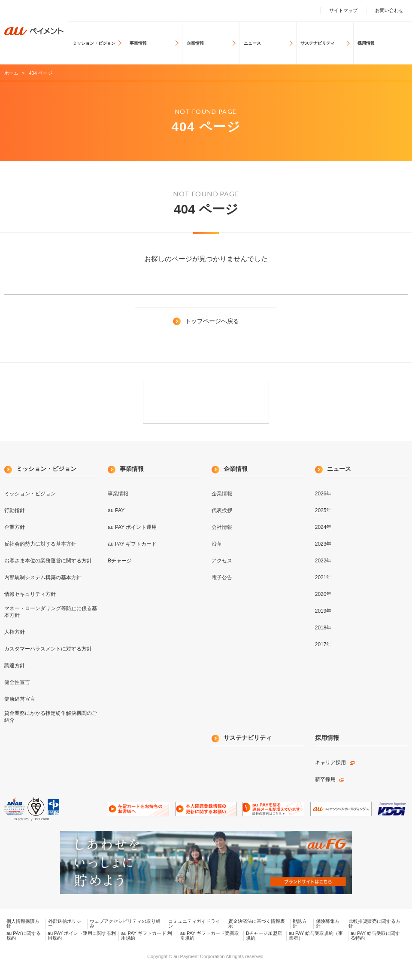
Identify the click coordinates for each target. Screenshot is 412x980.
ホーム (11, 73)
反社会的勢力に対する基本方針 (40, 544)
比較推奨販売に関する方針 (374, 924)
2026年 (323, 494)
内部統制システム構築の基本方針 (43, 577)
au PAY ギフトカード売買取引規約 (210, 936)
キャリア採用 (330, 763)
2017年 (323, 644)
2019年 (323, 611)
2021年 (323, 577)
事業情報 (138, 43)
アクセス (222, 561)
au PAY (116, 510)
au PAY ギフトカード (132, 544)
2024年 (323, 527)
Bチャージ (120, 561)
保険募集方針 (328, 924)
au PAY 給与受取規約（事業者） (316, 936)
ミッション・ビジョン (94, 43)
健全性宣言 (17, 682)
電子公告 (222, 577)
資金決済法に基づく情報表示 (257, 924)
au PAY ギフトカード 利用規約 (147, 936)
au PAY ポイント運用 (132, 527)
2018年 (323, 628)
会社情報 (222, 527)
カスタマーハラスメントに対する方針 (48, 649)
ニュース (252, 43)
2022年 (323, 561)
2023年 (323, 544)
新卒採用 (325, 779)
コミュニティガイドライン (194, 924)
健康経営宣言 (20, 699)
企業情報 (195, 43)
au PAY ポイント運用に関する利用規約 (82, 936)
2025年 (323, 510)
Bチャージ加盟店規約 (264, 936)
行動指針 (15, 510)
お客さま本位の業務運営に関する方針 (48, 561)
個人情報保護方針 (23, 924)
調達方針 (15, 666)
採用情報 (366, 43)
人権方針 (15, 632)
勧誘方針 (300, 924)
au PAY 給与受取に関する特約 (376, 936)
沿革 (217, 544)
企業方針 (15, 527)
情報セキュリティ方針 (30, 594)
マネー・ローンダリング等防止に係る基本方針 (51, 612)
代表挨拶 (222, 510)
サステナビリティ (318, 43)
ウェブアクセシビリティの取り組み (125, 924)
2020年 (323, 594)
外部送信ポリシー (65, 924)
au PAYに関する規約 (24, 936)
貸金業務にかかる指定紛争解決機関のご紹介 (51, 717)
